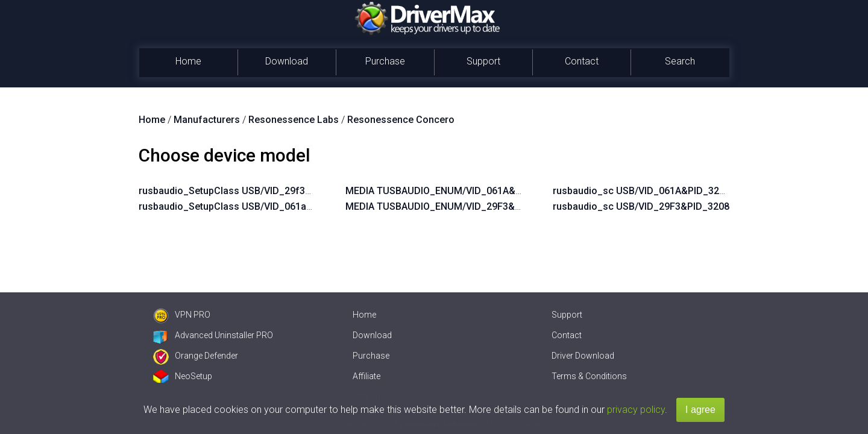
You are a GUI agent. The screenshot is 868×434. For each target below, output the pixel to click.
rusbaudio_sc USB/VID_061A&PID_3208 (641, 191)
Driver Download (583, 356)
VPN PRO (182, 315)
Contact (582, 61)
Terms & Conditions (589, 376)
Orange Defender (196, 356)
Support (483, 61)
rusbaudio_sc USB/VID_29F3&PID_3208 (641, 206)
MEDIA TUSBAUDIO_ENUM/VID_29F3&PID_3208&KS (461, 206)
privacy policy (636, 410)
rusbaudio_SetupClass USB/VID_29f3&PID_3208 (246, 191)
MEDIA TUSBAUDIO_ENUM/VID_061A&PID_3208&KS (461, 191)
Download (287, 61)
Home (188, 61)
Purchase (385, 61)
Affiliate (366, 376)
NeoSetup (183, 376)
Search (680, 61)
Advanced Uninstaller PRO (213, 335)
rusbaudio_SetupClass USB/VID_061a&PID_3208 (247, 206)
